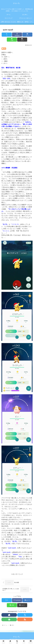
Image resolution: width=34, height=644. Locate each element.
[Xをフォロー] (25, 615)
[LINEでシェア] (12, 40)
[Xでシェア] (7, 35)
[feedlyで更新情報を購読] (9, 619)
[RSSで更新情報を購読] (25, 619)
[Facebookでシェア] (17, 35)
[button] (22, 40)
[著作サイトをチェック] (9, 615)
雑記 (4, 48)
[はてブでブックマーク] (27, 35)
